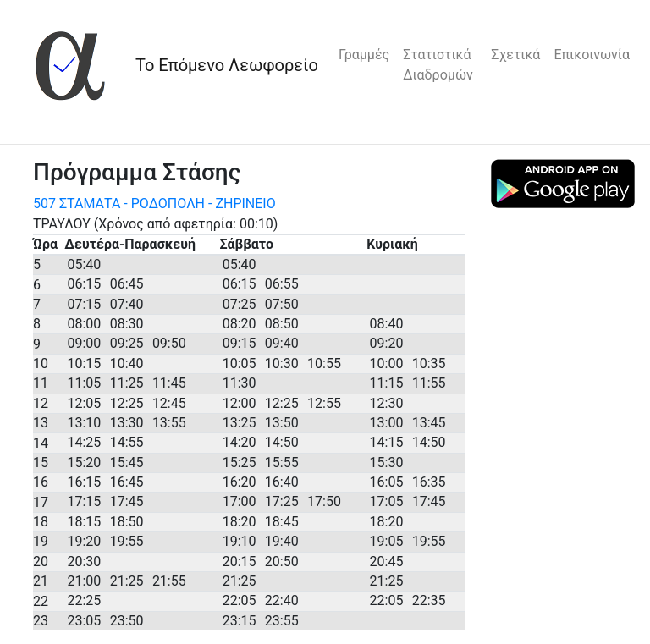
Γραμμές (364, 55)
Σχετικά (515, 55)
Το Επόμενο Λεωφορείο (227, 65)
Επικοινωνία (592, 55)
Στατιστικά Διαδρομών (438, 65)
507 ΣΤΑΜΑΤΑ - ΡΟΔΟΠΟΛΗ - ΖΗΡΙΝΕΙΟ (154, 204)
